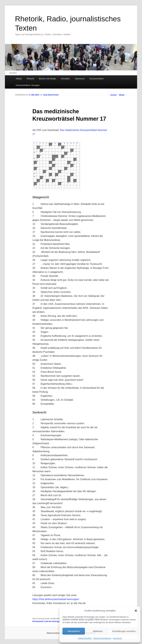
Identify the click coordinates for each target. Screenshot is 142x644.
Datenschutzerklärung (102, 638)
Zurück (112, 95)
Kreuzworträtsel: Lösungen (28, 85)
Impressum (117, 638)
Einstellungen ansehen (124, 631)
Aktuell (19, 79)
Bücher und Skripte (48, 79)
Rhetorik (30, 79)
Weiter (123, 95)
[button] (136, 611)
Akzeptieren (74, 631)
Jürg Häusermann (51, 95)
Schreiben (65, 79)
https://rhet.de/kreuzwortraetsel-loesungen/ (56, 599)
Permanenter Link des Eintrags (46, 621)
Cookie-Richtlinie (85, 638)
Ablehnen (98, 631)
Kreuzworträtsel (97, 79)
